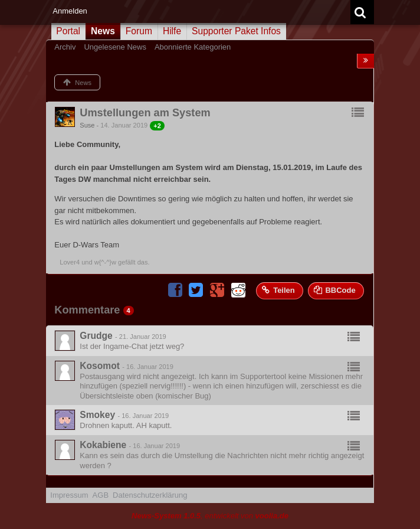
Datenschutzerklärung (150, 495)
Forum (139, 31)
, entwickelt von (210, 516)
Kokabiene (103, 445)
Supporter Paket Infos (236, 31)
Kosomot (100, 366)
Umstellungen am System (145, 113)
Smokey (97, 415)
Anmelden (70, 11)
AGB (101, 495)
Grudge (96, 336)
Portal (68, 31)
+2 (157, 126)
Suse (87, 125)
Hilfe (172, 31)
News (103, 31)
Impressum (69, 495)
